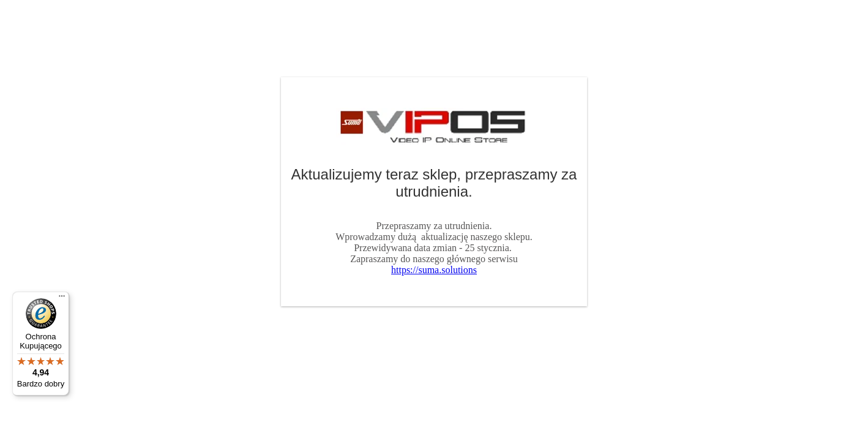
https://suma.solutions (434, 270)
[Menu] (62, 299)
